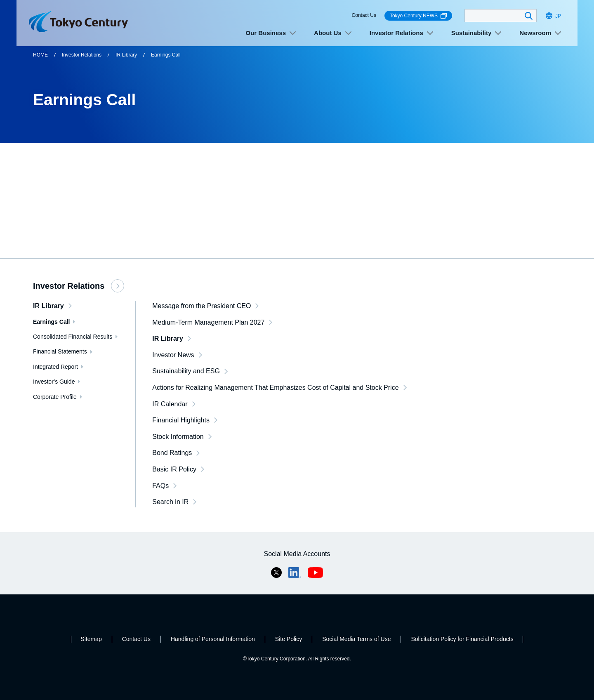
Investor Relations (82, 55)
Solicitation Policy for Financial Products (462, 639)
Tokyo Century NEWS (418, 16)
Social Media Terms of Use (356, 639)
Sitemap (91, 639)
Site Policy (289, 639)
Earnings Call (166, 55)
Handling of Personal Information (213, 639)
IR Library (126, 55)
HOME (40, 55)
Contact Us (364, 15)
